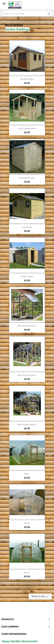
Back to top (40, 597)
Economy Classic (27, 178)
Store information (14, 634)
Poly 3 (27, 572)
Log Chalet (27, 227)
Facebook (5, 606)
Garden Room (27, 79)
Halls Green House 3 (27, 424)
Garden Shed (27, 276)
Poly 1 (27, 474)
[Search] (27, 14)
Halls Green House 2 (27, 375)
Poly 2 (27, 523)
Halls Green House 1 (27, 326)
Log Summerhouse (27, 128)
